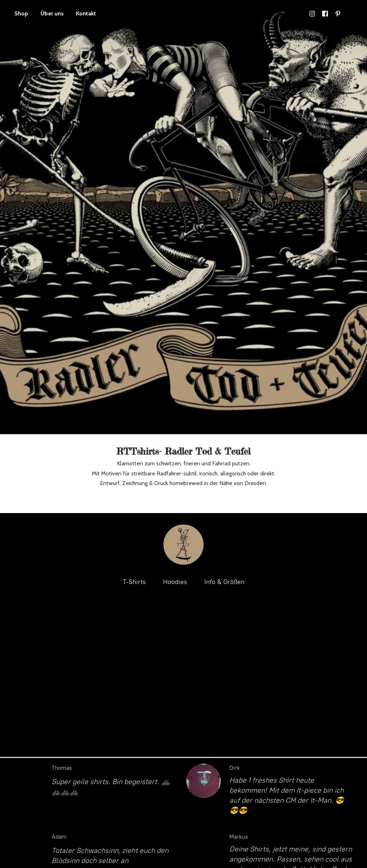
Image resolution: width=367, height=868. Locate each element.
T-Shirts (134, 582)
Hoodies (175, 582)
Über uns (52, 13)
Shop (21, 13)
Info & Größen (224, 582)
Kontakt (86, 13)
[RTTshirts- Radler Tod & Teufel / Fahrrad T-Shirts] (183, 545)
